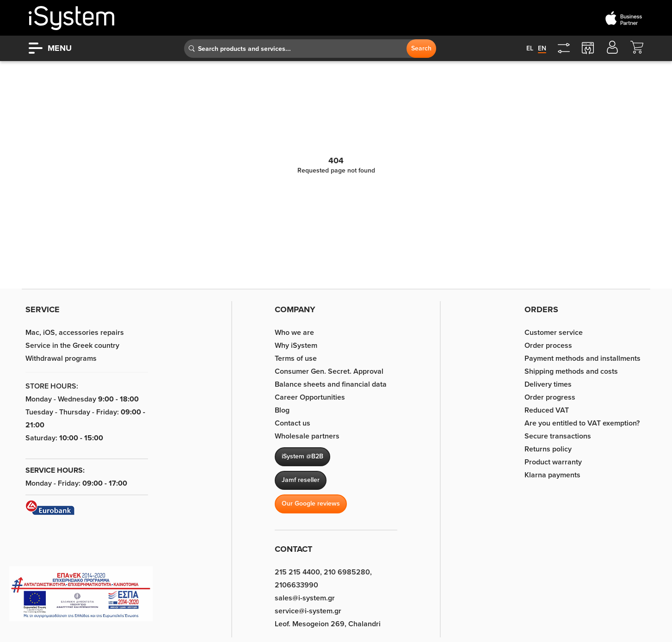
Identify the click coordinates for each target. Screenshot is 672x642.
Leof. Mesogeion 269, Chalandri (328, 624)
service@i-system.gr (308, 611)
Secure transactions (558, 436)
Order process (548, 346)
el (530, 48)
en (542, 48)
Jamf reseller (301, 480)
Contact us (293, 423)
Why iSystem (296, 346)
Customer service (554, 333)
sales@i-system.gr (305, 598)
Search (421, 48)
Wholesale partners (307, 436)
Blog (282, 410)
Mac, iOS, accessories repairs (75, 333)
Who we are (294, 333)
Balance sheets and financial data (331, 384)
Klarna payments (552, 475)
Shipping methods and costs (571, 371)
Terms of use (296, 358)
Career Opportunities (310, 397)
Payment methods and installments (583, 358)
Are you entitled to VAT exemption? (582, 423)
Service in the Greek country (72, 346)
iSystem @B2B (302, 456)
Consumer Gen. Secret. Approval (329, 371)
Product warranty (553, 462)
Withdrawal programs (61, 358)
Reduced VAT (547, 410)
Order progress (550, 397)
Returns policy (548, 449)
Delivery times (548, 384)
